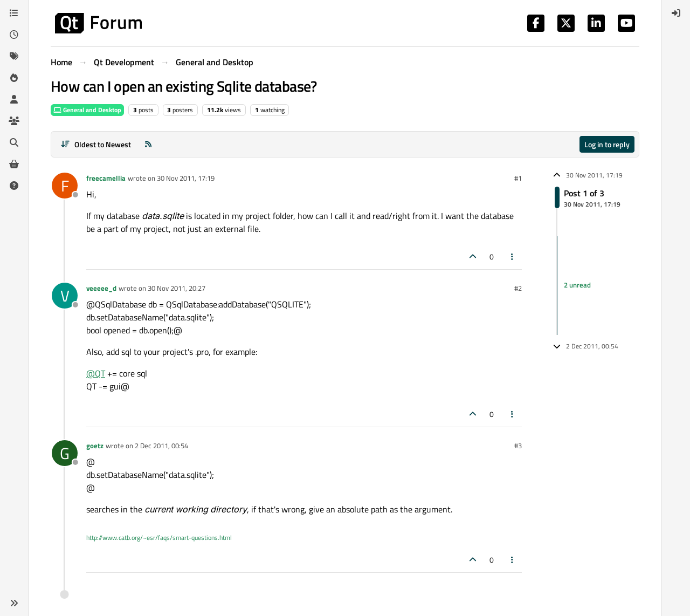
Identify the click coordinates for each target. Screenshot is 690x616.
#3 (518, 446)
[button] (14, 603)
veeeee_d (101, 288)
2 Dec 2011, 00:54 (161, 446)
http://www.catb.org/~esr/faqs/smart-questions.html (159, 538)
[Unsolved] (14, 186)
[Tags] (14, 56)
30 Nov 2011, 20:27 (177, 288)
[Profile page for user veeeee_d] (65, 296)
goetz (95, 446)
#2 (518, 288)
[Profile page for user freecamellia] (65, 186)
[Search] (14, 142)
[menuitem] (676, 13)
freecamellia (106, 178)
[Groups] (14, 121)
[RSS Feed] (148, 144)
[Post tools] (513, 256)
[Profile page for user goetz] (65, 453)
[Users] (14, 99)
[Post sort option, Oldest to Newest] (96, 144)
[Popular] (14, 78)
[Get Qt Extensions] (14, 164)
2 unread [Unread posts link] (577, 285)
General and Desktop (87, 110)
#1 (518, 178)
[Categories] (14, 13)
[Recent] (14, 35)
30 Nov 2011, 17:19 (186, 178)
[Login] (676, 13)
